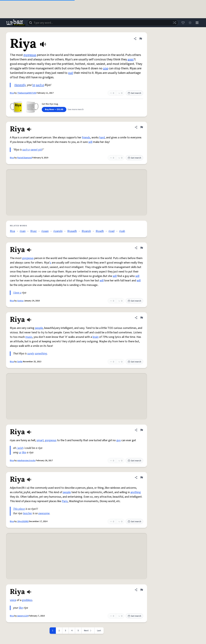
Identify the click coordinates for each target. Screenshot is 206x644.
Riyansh (86, 231)
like (24, 452)
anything (136, 492)
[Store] (183, 23)
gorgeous (30, 55)
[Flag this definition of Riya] (141, 39)
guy (119, 440)
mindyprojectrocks (26, 461)
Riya (12, 93)
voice (13, 600)
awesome (44, 513)
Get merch (134, 93)
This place (19, 509)
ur (20, 452)
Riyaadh (72, 231)
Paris (65, 501)
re (34, 85)
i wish (20, 448)
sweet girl (36, 150)
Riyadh (100, 231)
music (29, 337)
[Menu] (197, 23)
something (41, 354)
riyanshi (58, 231)
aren (131, 59)
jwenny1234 (23, 616)
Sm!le (20, 362)
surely (31, 354)
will (90, 142)
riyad (112, 231)
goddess (27, 600)
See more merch (76, 109)
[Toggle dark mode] (190, 23)
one (106, 68)
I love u (17, 293)
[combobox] (103, 23)
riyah (122, 231)
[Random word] (174, 23)
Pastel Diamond (25, 158)
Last (99, 631)
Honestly (20, 85)
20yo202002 (23, 521)
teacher (28, 513)
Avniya (20, 301)
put (71, 73)
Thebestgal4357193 (27, 93)
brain (96, 337)
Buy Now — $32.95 (54, 109)
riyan (23, 231)
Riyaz (33, 231)
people (39, 328)
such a (40, 85)
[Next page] (88, 631)
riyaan (45, 231)
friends (86, 138)
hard (102, 138)
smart (40, 440)
